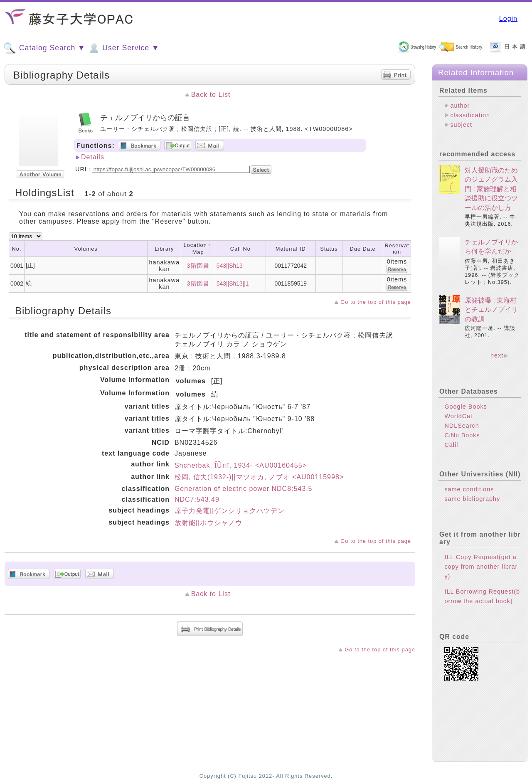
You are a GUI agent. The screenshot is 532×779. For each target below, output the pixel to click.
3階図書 (198, 266)
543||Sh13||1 (233, 283)
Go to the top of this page (376, 302)
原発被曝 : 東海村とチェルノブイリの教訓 (491, 310)
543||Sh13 (230, 266)
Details (93, 157)
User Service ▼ (123, 48)
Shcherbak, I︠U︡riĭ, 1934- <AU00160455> (241, 465)
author (460, 106)
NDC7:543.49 (197, 499)
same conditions (469, 489)
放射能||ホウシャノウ (208, 523)
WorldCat (458, 416)
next (497, 355)
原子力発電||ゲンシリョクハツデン (230, 511)
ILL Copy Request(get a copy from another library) (481, 567)
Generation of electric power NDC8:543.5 (244, 489)
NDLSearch (462, 426)
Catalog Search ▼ (44, 48)
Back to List (211, 95)
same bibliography (472, 499)
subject (461, 125)
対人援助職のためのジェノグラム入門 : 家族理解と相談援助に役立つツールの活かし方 (491, 189)
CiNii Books (462, 435)
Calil (451, 445)
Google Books (465, 407)
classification (470, 115)
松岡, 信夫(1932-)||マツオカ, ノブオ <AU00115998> (259, 477)
